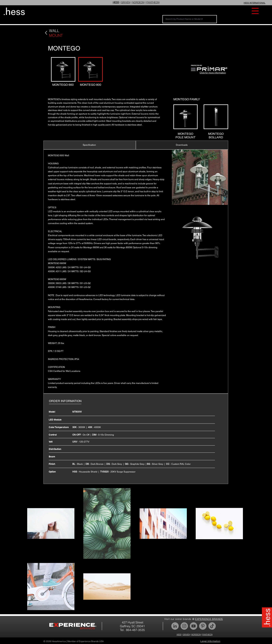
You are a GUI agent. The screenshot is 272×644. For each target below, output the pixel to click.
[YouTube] (194, 626)
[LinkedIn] (175, 626)
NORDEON (138, 2)
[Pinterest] (203, 626)
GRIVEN (126, 2)
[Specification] (90, 145)
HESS (179, 634)
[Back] (46, 33)
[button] (255, 11)
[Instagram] (184, 626)
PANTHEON (153, 2)
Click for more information (213, 73)
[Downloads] (182, 145)
